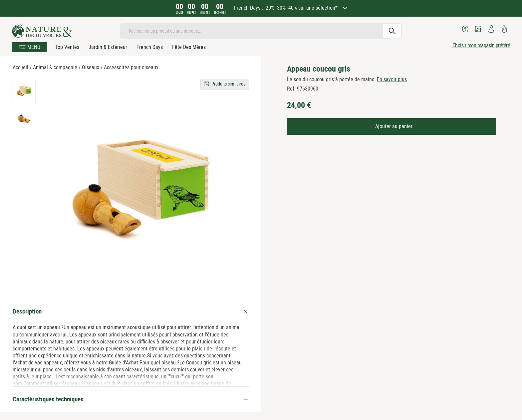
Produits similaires (228, 84)
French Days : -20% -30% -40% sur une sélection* (286, 8)
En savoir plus (392, 79)
